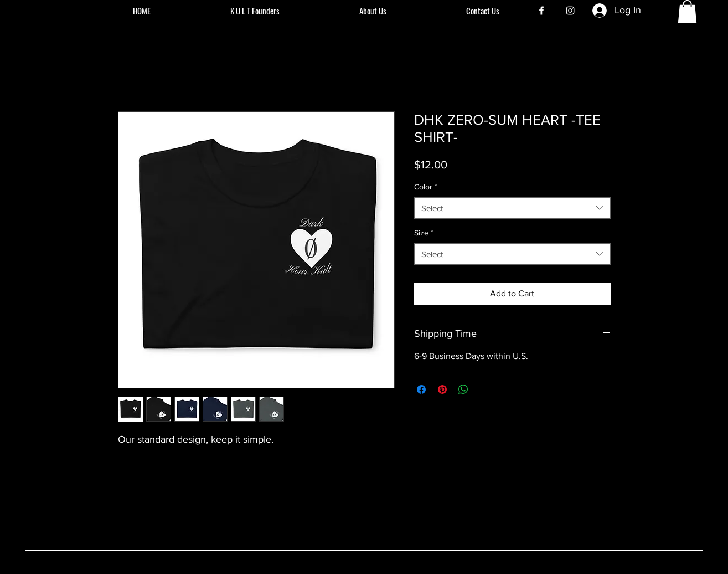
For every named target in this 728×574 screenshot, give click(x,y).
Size (424, 233)
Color (426, 187)
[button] (687, 12)
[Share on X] (484, 389)
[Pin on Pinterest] (442, 389)
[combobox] (512, 208)
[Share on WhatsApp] (463, 389)
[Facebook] (541, 11)
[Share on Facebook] (421, 389)
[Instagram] (570, 11)
